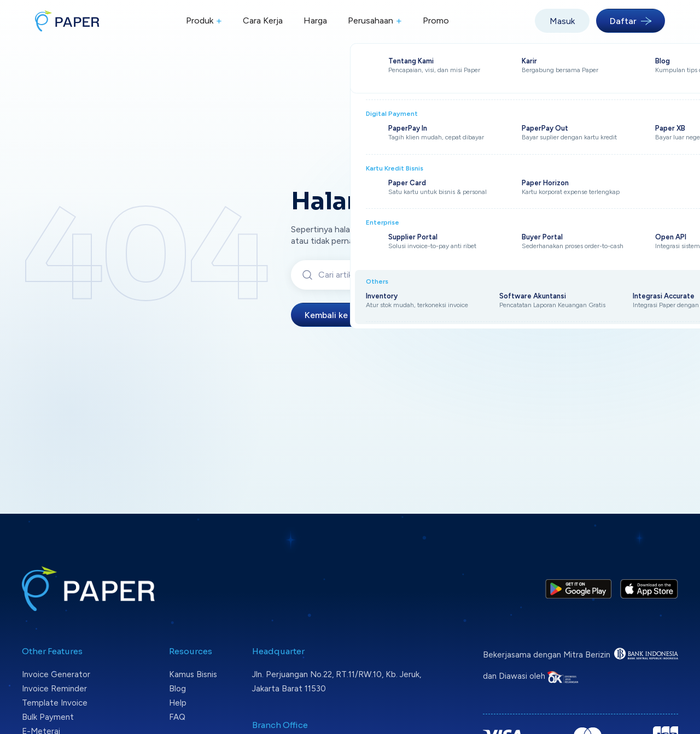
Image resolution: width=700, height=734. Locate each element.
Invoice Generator (56, 674)
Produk (204, 21)
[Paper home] (67, 21)
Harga (315, 20)
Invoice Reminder (54, 689)
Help (178, 703)
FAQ (177, 717)
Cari (530, 275)
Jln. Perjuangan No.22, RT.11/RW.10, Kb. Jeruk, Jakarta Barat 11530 (337, 682)
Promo (436, 20)
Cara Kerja (263, 20)
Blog (177, 689)
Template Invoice (55, 703)
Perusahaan (375, 21)
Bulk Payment (48, 717)
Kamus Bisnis (193, 674)
